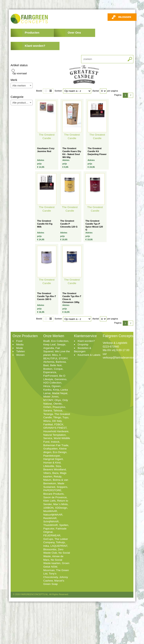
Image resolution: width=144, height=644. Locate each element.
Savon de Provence (55, 497)
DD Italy (57, 421)
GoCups (48, 539)
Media (20, 344)
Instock (55, 442)
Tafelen (20, 351)
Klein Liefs (50, 501)
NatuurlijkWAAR (53, 515)
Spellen (64, 525)
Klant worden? (35, 46)
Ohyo (58, 400)
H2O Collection (52, 383)
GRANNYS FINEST (55, 428)
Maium (47, 480)
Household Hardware (56, 431)
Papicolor (49, 529)
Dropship (83, 344)
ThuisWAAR (51, 525)
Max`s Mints (60, 504)
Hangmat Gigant (53, 459)
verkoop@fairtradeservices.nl (121, 358)
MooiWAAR (50, 511)
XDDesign (61, 508)
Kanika (47, 390)
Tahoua (58, 411)
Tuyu (65, 417)
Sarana (48, 411)
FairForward (51, 376)
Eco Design (60, 452)
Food (19, 341)
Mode (20, 348)
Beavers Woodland (55, 469)
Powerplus (59, 407)
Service (48, 438)
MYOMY (48, 400)
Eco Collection (60, 341)
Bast (46, 365)
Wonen (20, 355)
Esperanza (50, 372)
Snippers (62, 487)
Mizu (55, 355)
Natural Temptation (55, 435)
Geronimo (60, 379)
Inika (46, 546)
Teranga (48, 414)
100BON (48, 508)
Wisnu (47, 421)
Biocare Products (54, 494)
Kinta (56, 390)
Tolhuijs (60, 542)
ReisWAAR (50, 518)
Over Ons (74, 33)
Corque (58, 369)
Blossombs (50, 549)
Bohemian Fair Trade (56, 445)
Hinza (47, 386)
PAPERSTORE (52, 490)
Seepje (61, 344)
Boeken (48, 369)
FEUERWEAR (52, 535)
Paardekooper (52, 456)
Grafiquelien (51, 449)
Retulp (58, 477)
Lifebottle (49, 466)
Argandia (49, 348)
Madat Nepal (60, 393)
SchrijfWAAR (51, 522)
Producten (32, 33)
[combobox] (22, 85)
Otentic (58, 404)
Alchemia (49, 362)
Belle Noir (56, 365)
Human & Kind (52, 463)
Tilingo (57, 417)
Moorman (49, 570)
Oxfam (47, 407)
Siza (58, 466)
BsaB (47, 341)
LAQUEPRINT (59, 546)
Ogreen (56, 386)
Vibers (47, 473)
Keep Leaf (49, 344)
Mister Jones (51, 397)
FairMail (48, 424)
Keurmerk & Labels (89, 355)
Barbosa (61, 362)
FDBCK (59, 424)
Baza (55, 473)
